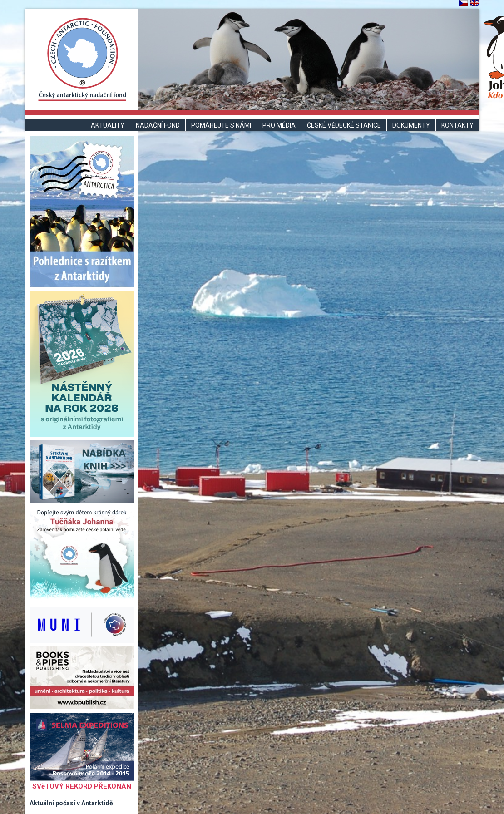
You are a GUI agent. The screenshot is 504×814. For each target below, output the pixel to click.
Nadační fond (158, 125)
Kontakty (457, 125)
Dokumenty (411, 125)
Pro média (279, 125)
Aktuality (108, 125)
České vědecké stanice (344, 125)
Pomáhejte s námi (221, 125)
